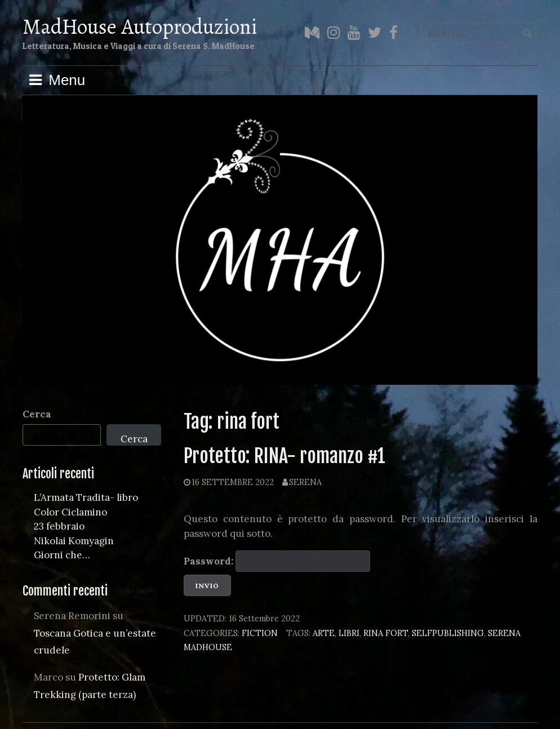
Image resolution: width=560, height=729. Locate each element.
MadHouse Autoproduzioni (140, 26)
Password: (277, 561)
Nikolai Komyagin (74, 541)
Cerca (37, 414)
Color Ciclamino (70, 512)
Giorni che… (62, 555)
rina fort (386, 633)
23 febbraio (59, 526)
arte (324, 633)
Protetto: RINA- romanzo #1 (285, 456)
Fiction (260, 633)
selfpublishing (448, 633)
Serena (305, 482)
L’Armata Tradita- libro (86, 497)
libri (349, 633)
